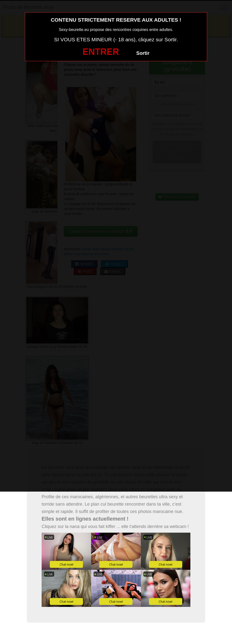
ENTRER (101, 52)
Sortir (143, 53)
